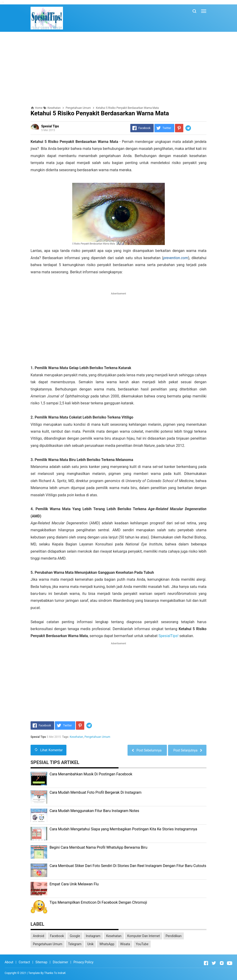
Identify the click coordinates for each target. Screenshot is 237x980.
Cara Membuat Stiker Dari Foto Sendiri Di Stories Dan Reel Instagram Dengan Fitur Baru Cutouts (128, 866)
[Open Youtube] (230, 963)
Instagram (93, 936)
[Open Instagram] (222, 963)
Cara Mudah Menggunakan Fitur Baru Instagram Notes (94, 811)
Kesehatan (77, 737)
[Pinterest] (179, 128)
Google (75, 936)
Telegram (75, 944)
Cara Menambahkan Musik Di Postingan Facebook (91, 774)
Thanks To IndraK (55, 973)
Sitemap (41, 962)
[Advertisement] (118, 69)
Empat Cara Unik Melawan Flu (74, 884)
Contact (24, 962)
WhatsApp (107, 944)
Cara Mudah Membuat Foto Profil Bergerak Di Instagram (95, 792)
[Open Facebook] (206, 963)
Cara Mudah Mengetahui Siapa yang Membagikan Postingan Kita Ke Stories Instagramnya (123, 829)
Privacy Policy (83, 962)
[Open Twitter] (214, 963)
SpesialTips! (169, 636)
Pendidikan (174, 936)
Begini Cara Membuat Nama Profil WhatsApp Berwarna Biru (98, 847)
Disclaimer (60, 962)
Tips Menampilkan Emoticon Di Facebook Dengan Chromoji (98, 902)
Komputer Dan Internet (144, 936)
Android (39, 936)
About (9, 962)
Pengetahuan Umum (97, 737)
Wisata (125, 944)
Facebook (57, 936)
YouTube (142, 944)
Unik (90, 944)
